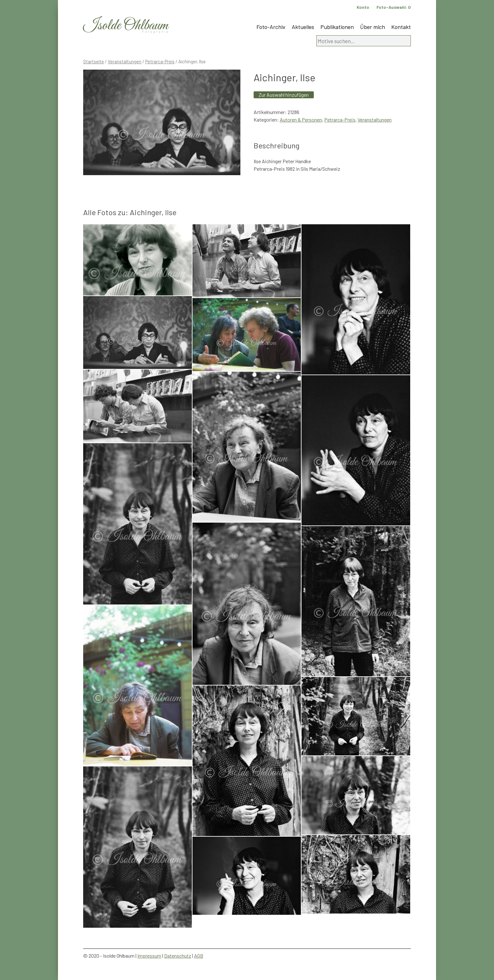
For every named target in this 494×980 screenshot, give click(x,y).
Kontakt (401, 27)
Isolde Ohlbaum (126, 26)
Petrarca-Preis (160, 61)
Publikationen (337, 27)
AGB (199, 956)
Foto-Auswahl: (394, 7)
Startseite (94, 61)
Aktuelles (303, 27)
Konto (363, 7)
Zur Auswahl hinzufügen (284, 95)
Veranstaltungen (125, 61)
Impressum (149, 956)
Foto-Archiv (271, 27)
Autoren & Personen (301, 120)
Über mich (373, 27)
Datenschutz (178, 956)
